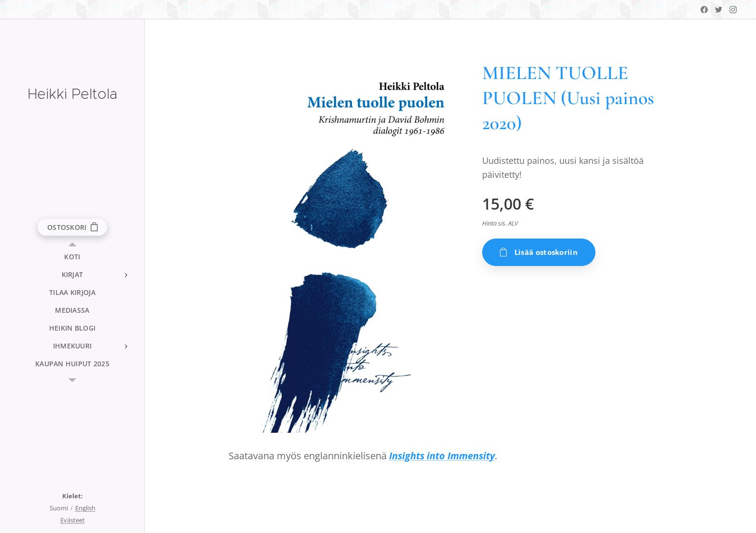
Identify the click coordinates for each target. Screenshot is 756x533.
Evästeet (73, 520)
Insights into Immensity (442, 456)
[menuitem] (72, 257)
